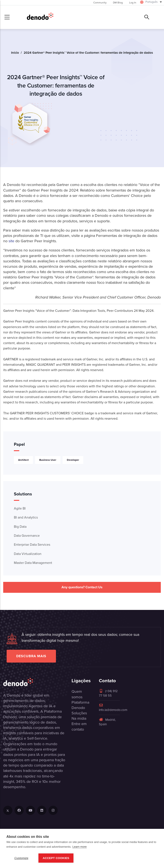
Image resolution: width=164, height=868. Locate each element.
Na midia (79, 718)
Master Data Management (33, 563)
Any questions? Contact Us (82, 587)
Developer (73, 460)
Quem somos (77, 694)
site (12, 241)
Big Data (20, 527)
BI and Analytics (26, 517)
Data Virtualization (28, 554)
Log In (133, 3)
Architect (23, 460)
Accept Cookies (56, 858)
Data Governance (27, 536)
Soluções (79, 713)
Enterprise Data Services (32, 545)
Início (15, 53)
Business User (48, 460)
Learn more (79, 847)
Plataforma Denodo (80, 705)
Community (100, 3)
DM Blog (118, 3)
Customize (21, 858)
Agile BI (20, 508)
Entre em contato (79, 726)
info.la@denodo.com (113, 708)
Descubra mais (31, 656)
